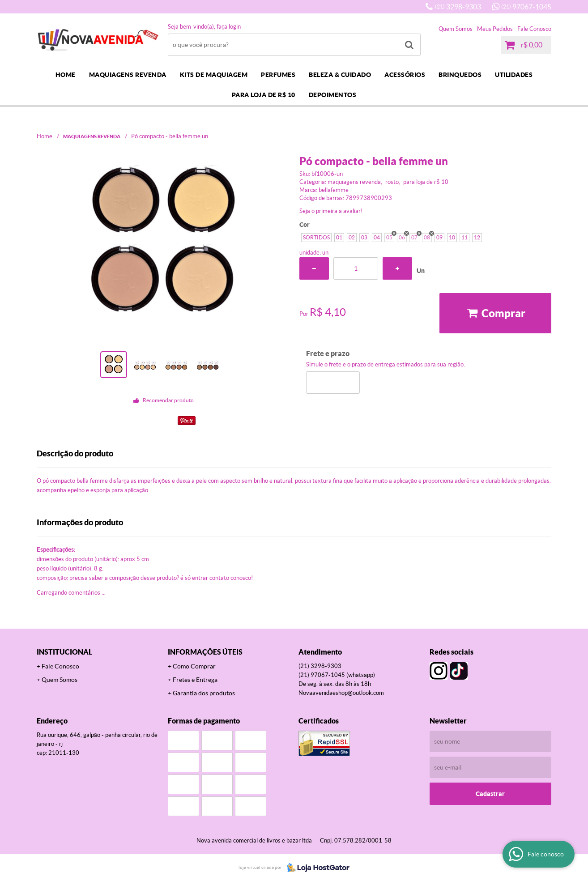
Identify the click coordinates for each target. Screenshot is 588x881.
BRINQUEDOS (460, 75)
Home (66, 75)
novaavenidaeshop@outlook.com (341, 693)
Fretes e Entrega (195, 680)
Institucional (64, 652)
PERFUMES (278, 75)
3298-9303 (458, 7)
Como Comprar (194, 666)
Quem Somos (456, 29)
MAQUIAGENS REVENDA (128, 75)
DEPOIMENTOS (333, 95)
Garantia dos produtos (204, 693)
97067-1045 (526, 7)
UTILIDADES (514, 75)
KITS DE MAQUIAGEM (214, 75)
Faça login (229, 27)
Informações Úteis (205, 652)
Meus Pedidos (495, 29)
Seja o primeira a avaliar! (331, 211)
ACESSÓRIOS (405, 75)
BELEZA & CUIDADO (340, 75)
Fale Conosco (534, 29)
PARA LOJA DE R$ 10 (264, 95)
